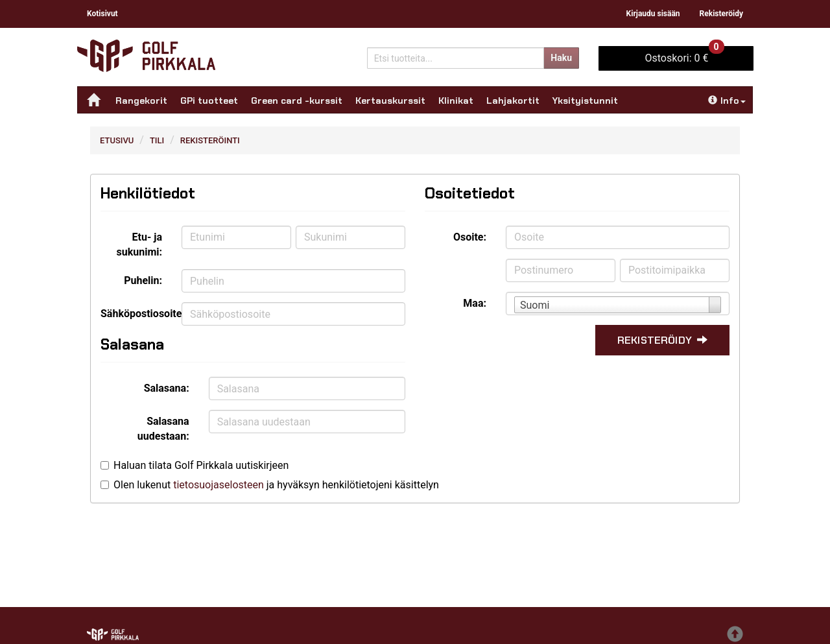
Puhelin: (143, 280)
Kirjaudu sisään (653, 14)
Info (727, 101)
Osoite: (470, 237)
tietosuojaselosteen (219, 485)
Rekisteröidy (721, 14)
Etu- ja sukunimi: (140, 244)
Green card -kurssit (297, 101)
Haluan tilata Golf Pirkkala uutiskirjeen (201, 465)
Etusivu (117, 140)
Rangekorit (141, 101)
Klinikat (456, 101)
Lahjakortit (513, 101)
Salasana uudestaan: (163, 429)
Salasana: (167, 388)
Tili (157, 140)
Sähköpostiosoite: (136, 314)
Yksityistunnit (585, 101)
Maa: (475, 303)
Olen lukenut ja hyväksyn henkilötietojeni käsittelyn (276, 485)
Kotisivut (102, 14)
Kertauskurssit (390, 101)
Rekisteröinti (210, 140)
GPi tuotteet (209, 101)
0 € (684, 55)
